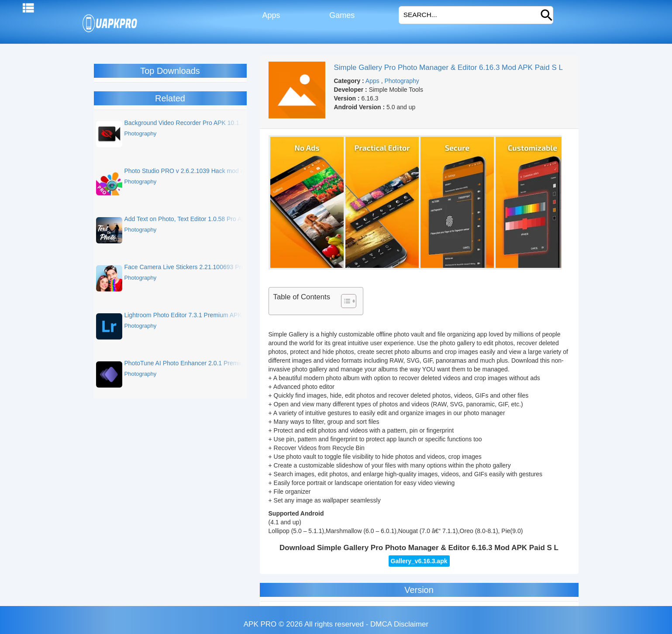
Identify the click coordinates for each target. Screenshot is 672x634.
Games (341, 15)
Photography (401, 81)
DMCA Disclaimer (399, 624)
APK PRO (260, 624)
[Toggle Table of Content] (344, 301)
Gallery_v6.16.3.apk (419, 561)
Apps (270, 15)
